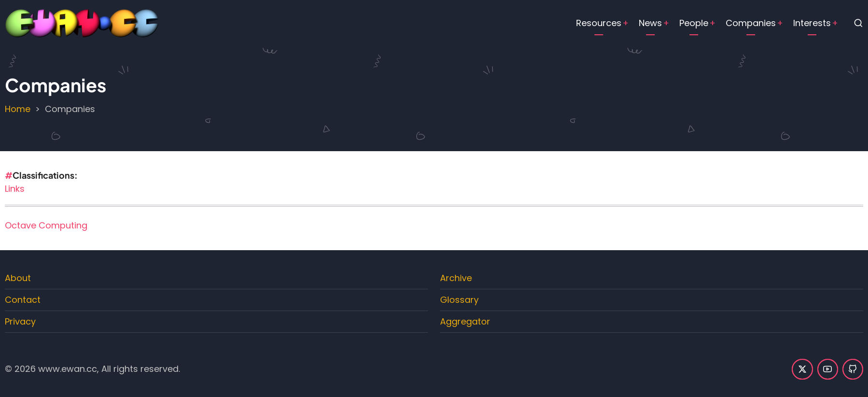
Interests (812, 23)
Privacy (20, 321)
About (18, 278)
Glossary (459, 300)
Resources (599, 23)
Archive (456, 278)
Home (18, 109)
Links (15, 189)
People (694, 23)
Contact (23, 300)
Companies (751, 23)
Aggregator (465, 321)
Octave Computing (46, 225)
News (650, 23)
